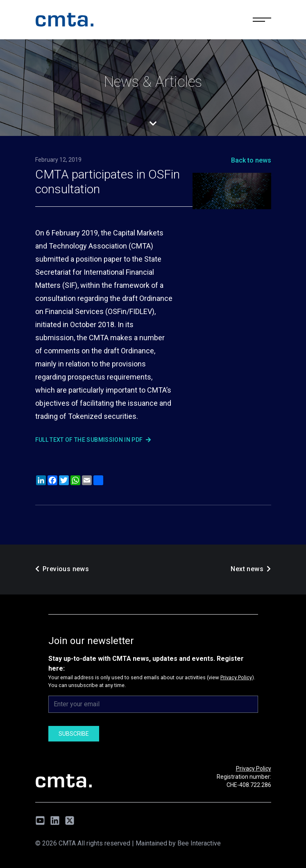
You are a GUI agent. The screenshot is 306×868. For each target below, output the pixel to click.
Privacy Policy (236, 677)
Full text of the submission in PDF (93, 440)
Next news (251, 569)
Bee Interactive (199, 843)
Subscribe (74, 734)
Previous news (62, 569)
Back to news (251, 160)
